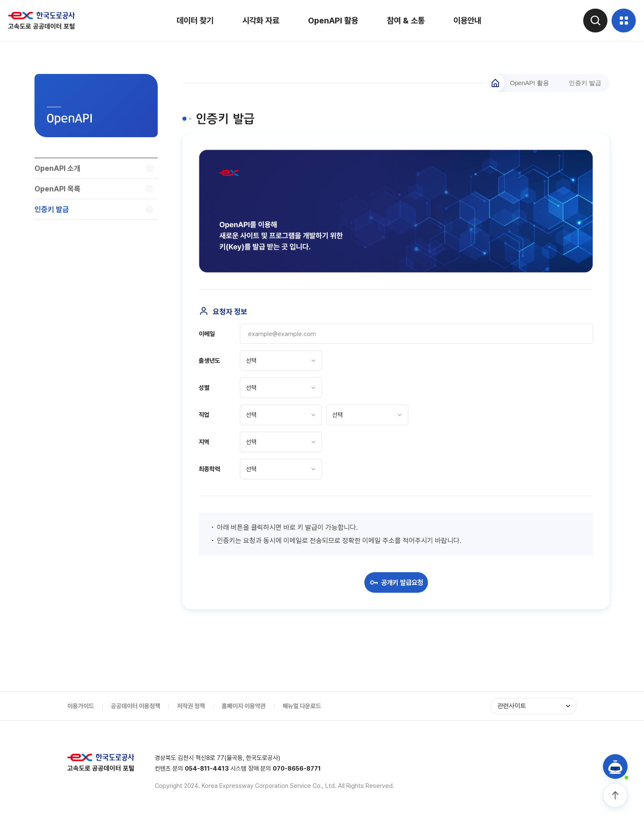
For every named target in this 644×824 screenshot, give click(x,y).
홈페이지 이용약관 (244, 707)
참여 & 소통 (405, 21)
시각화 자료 (260, 21)
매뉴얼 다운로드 (302, 707)
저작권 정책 (191, 707)
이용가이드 (81, 707)
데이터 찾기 (195, 21)
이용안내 (467, 21)
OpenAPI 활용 (333, 21)
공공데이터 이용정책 (136, 707)
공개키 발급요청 (396, 583)
